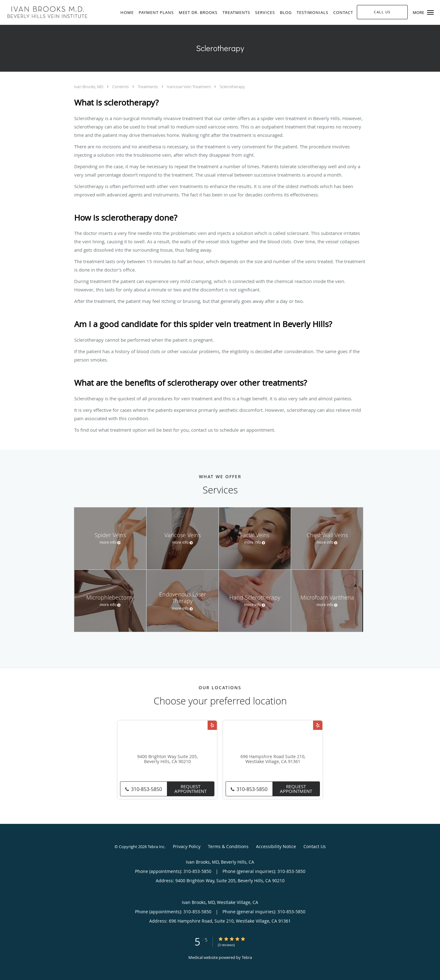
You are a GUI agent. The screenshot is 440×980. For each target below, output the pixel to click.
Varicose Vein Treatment (189, 87)
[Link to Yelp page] (212, 725)
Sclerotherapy (232, 87)
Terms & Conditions (228, 846)
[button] (430, 12)
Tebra (247, 957)
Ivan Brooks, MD (89, 87)
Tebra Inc (156, 847)
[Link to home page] (46, 12)
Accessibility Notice (276, 846)
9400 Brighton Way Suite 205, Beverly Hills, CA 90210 (167, 759)
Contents (121, 87)
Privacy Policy (187, 846)
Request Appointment (191, 789)
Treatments (148, 87)
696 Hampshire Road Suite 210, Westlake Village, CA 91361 (273, 759)
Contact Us (315, 846)
